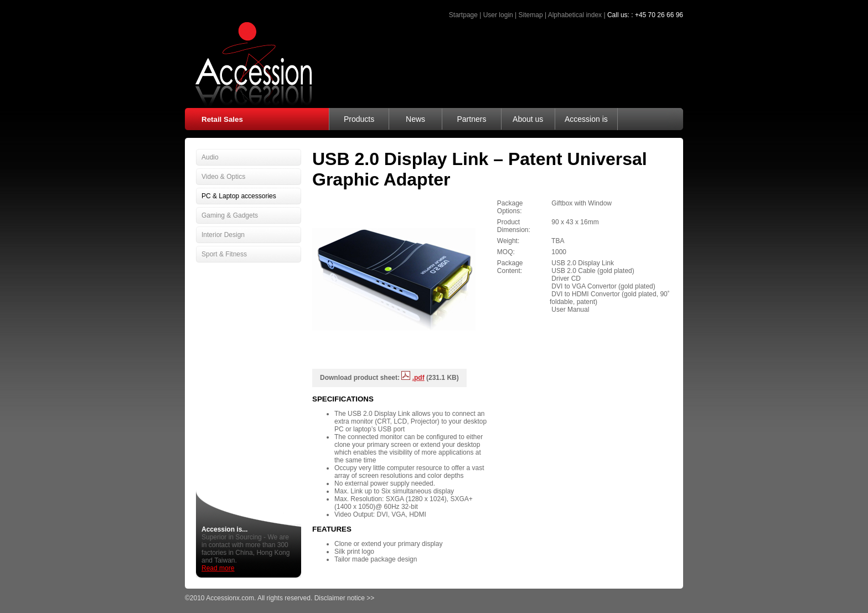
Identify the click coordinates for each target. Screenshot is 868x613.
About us (528, 119)
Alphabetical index (575, 15)
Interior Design (223, 235)
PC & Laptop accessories (239, 196)
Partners (471, 119)
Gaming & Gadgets (230, 215)
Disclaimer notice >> (345, 598)
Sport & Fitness (224, 254)
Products (359, 119)
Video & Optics (223, 177)
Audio (210, 157)
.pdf (418, 378)
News (415, 119)
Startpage (463, 15)
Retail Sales (222, 119)
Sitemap (531, 15)
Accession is (586, 119)
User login (498, 15)
